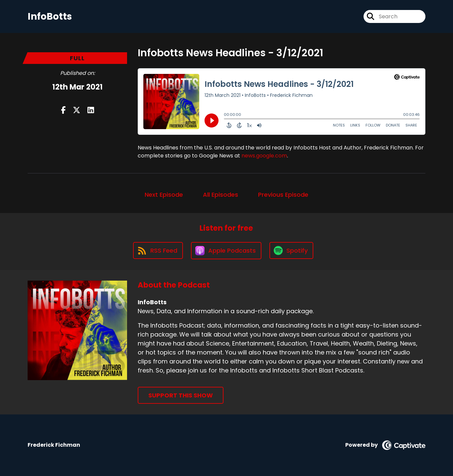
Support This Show (181, 395)
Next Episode (164, 195)
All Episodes (221, 195)
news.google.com (264, 156)
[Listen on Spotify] (291, 250)
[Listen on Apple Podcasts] (226, 251)
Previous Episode (283, 195)
